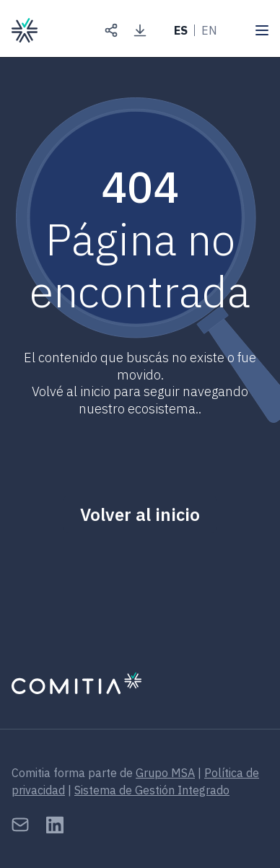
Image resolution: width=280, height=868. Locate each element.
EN (209, 30)
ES (181, 30)
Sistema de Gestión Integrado (152, 790)
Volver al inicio (140, 514)
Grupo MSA (165, 773)
